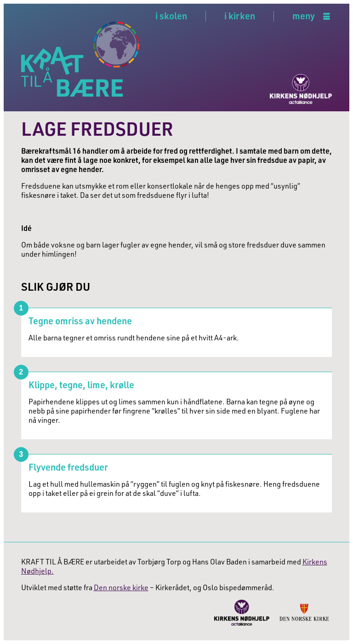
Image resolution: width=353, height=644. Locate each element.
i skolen (171, 16)
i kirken (240, 16)
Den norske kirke (121, 587)
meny (304, 16)
